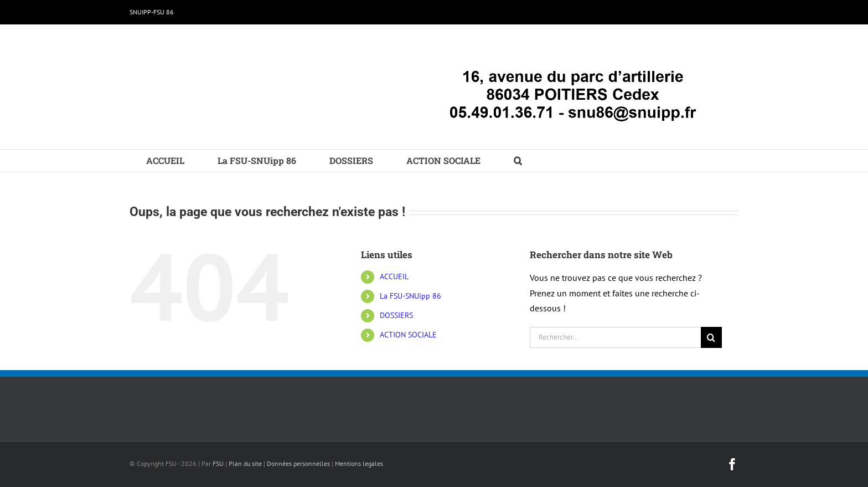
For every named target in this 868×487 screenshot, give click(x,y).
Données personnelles (298, 463)
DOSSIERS (396, 315)
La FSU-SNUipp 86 (410, 296)
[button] (518, 161)
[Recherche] (711, 337)
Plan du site (245, 463)
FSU (218, 463)
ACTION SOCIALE (408, 335)
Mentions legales (359, 463)
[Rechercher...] (615, 337)
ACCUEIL (394, 276)
